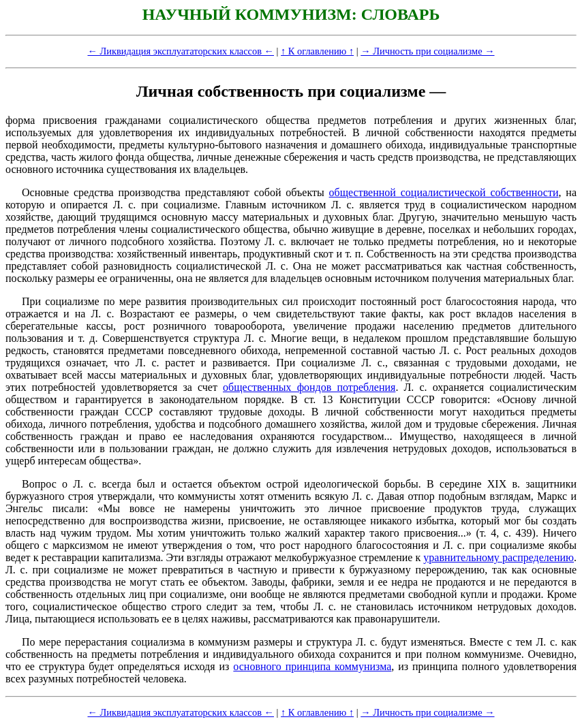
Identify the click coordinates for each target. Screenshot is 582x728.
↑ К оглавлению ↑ (317, 51)
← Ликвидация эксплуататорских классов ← (181, 51)
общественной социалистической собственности (444, 192)
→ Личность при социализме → (427, 51)
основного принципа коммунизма (312, 666)
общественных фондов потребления (309, 387)
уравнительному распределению (499, 557)
